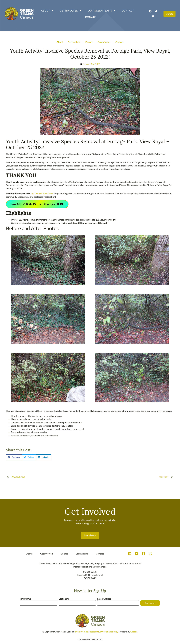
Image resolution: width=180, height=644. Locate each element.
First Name (25, 599)
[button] (14, 457)
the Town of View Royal (42, 194)
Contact (127, 11)
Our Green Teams (101, 11)
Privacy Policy (82, 632)
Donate (90, 17)
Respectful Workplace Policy (104, 632)
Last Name (64, 599)
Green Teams (104, 42)
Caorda (134, 632)
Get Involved (70, 11)
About (47, 11)
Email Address (105, 599)
